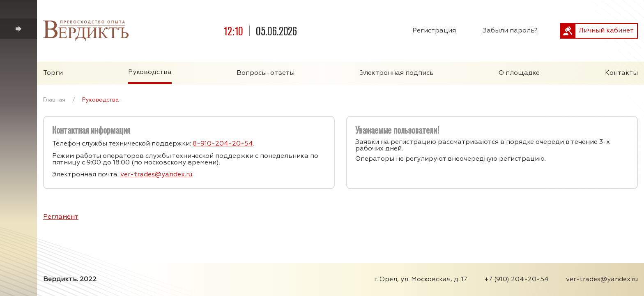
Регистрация (434, 31)
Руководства (150, 72)
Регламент (61, 217)
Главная (54, 100)
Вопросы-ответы (266, 73)
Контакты (621, 73)
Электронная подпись (397, 73)
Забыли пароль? (510, 31)
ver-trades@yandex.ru (156, 175)
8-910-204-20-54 (223, 144)
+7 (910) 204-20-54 (517, 280)
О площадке (519, 73)
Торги (53, 73)
